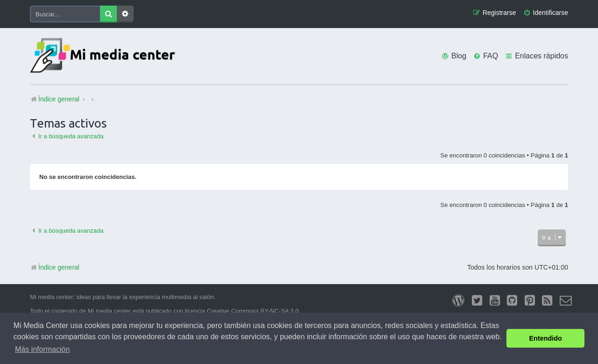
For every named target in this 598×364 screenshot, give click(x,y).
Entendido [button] (546, 338)
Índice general (55, 267)
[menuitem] (546, 13)
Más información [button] (42, 349)
